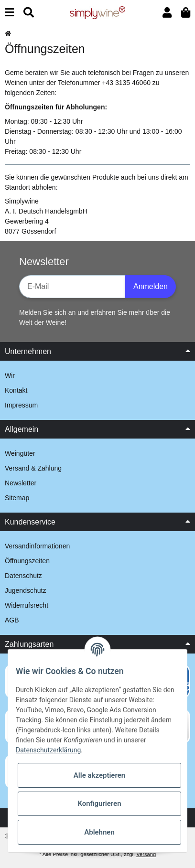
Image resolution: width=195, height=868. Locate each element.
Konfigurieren (99, 804)
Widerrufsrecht (27, 605)
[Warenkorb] (186, 13)
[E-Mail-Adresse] (72, 287)
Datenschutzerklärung (48, 750)
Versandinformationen (37, 546)
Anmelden (151, 286)
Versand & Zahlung (33, 468)
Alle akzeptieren (99, 775)
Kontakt (16, 390)
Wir (10, 375)
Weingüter (20, 453)
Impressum (21, 405)
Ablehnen (99, 832)
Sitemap (17, 498)
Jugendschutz (25, 590)
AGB (12, 620)
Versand (146, 854)
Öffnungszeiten (27, 561)
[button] (167, 13)
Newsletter (21, 483)
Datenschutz (23, 576)
